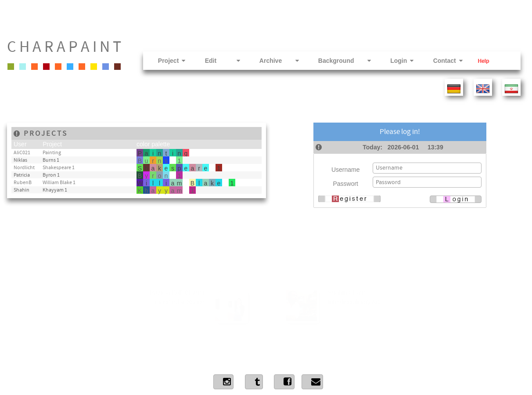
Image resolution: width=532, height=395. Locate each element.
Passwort (345, 184)
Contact (439, 61)
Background (336, 61)
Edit (214, 61)
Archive (271, 61)
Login (394, 61)
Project (164, 61)
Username (346, 170)
